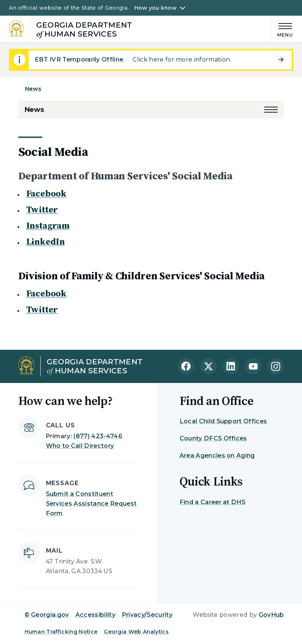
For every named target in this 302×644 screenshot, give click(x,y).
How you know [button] (155, 8)
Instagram (48, 225)
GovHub (271, 615)
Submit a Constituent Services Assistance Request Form (91, 504)
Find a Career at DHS (212, 502)
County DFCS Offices (213, 438)
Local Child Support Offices (223, 421)
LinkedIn (46, 241)
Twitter (42, 209)
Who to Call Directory (80, 446)
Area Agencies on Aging (217, 455)
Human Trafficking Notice (61, 632)
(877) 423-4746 (98, 436)
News (33, 89)
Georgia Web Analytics (136, 632)
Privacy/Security (147, 615)
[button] (271, 110)
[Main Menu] (282, 29)
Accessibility (95, 615)
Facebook (46, 193)
